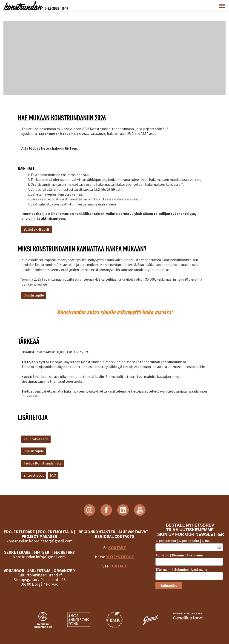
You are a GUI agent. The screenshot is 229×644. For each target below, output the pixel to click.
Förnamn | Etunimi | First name (179, 555)
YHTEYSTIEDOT (120, 557)
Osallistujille (34, 295)
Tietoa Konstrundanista (43, 463)
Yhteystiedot (34, 475)
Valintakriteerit (36, 439)
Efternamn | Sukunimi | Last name (181, 570)
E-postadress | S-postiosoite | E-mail (183, 541)
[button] (222, 6)
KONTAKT (117, 548)
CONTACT (118, 566)
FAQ (53, 475)
